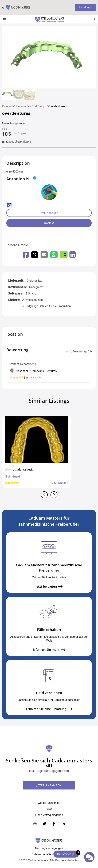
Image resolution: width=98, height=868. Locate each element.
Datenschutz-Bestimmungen (49, 854)
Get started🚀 (68, 853)
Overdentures (57, 106)
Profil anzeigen (49, 213)
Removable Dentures (44, 371)
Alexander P (23, 371)
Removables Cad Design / (32, 106)
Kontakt (49, 223)
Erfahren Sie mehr (49, 650)
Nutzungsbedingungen (49, 848)
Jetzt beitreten (49, 586)
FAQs (49, 809)
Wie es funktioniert (49, 803)
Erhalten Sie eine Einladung (49, 709)
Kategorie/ (8, 106)
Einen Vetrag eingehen (49, 815)
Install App (85, 7)
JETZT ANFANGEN (49, 785)
